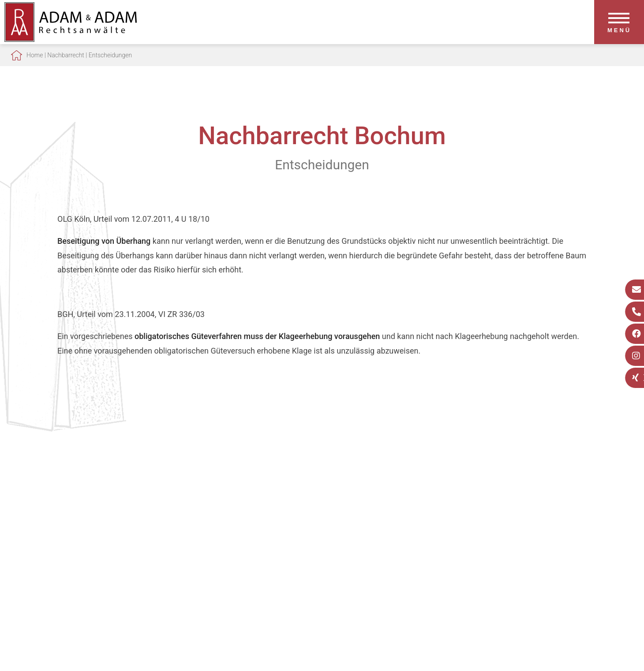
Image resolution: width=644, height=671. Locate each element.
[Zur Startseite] (71, 39)
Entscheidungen (110, 55)
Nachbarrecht (66, 55)
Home (35, 55)
